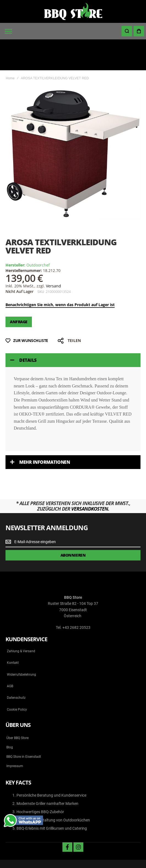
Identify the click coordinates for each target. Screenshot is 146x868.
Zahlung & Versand (21, 620)
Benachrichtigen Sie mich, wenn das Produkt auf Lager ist (60, 274)
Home (10, 47)
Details (28, 330)
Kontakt (13, 632)
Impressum (15, 735)
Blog (10, 716)
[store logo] (73, 11)
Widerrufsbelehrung (21, 644)
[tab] (73, 330)
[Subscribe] (73, 525)
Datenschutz (16, 667)
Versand (53, 255)
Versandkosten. (90, 478)
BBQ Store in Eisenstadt (24, 726)
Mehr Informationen (45, 431)
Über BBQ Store (17, 707)
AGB (10, 655)
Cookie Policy (17, 679)
